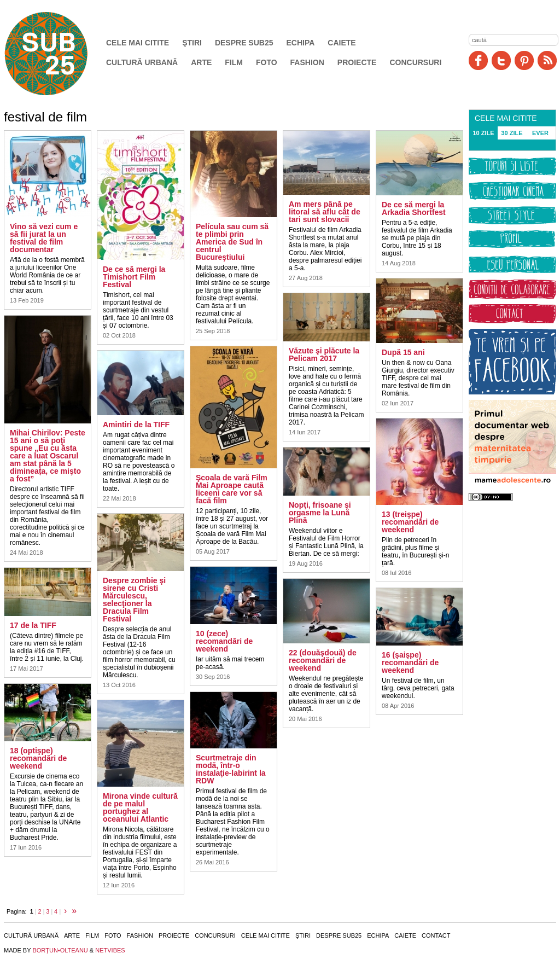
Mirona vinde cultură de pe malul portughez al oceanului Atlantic (140, 807)
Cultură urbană (142, 62)
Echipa (301, 43)
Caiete (342, 43)
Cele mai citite (138, 43)
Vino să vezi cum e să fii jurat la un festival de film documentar (44, 238)
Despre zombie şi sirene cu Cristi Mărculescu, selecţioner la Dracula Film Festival (134, 600)
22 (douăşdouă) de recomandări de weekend (323, 660)
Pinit (524, 60)
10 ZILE (483, 133)
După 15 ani (403, 352)
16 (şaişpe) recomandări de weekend (410, 662)
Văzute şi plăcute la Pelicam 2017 (324, 354)
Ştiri (192, 43)
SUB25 (59, 54)
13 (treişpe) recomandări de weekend (410, 522)
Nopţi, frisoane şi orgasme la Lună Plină (320, 513)
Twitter (501, 60)
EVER (540, 133)
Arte (201, 62)
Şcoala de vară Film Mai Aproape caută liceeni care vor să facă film (232, 489)
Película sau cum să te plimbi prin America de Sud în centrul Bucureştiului (232, 242)
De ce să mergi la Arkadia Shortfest (414, 208)
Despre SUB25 (244, 43)
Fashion (307, 62)
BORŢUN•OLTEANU (60, 950)
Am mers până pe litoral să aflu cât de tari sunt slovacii (325, 212)
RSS (547, 60)
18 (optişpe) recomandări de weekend (38, 758)
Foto (267, 62)
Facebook (478, 60)
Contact (436, 935)
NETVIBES (110, 950)
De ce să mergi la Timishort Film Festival (134, 277)
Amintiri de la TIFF (136, 425)
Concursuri (415, 62)
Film (234, 62)
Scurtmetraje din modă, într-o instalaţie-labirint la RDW (231, 769)
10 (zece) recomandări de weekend (224, 641)
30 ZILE (512, 133)
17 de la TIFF (33, 625)
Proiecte (357, 62)
